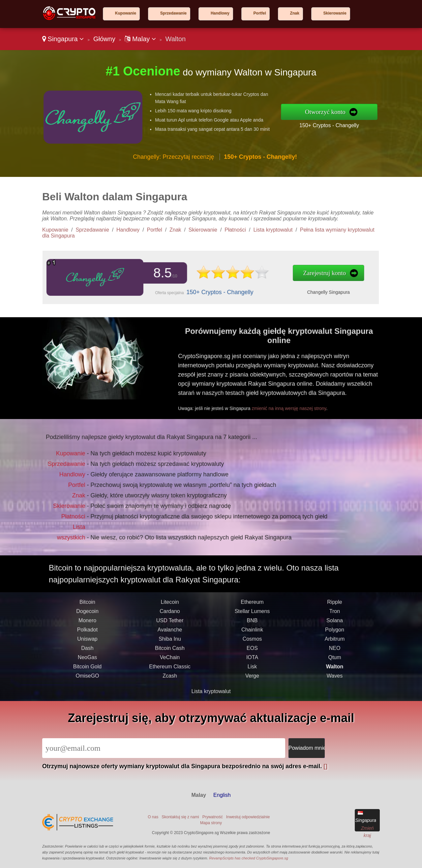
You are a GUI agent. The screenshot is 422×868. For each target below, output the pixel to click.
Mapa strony (211, 823)
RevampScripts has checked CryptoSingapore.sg (249, 858)
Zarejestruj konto (297, 274)
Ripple (334, 614)
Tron (335, 623)
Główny (104, 39)
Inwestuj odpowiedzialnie (248, 817)
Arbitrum (335, 650)
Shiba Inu (170, 650)
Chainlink (252, 641)
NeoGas (88, 669)
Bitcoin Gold (87, 678)
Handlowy (220, 13)
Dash (87, 660)
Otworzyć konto (325, 112)
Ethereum (252, 614)
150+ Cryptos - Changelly (329, 125)
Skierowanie (335, 13)
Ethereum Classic (170, 678)
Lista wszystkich (79, 526)
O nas (153, 817)
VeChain (170, 669)
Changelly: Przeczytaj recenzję (173, 157)
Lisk (252, 678)
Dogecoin (87, 623)
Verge (252, 687)
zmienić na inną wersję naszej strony (299, 403)
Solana (335, 632)
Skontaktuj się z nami (180, 817)
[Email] (164, 748)
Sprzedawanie (173, 13)
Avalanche (170, 641)
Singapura (63, 39)
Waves (335, 687)
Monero (87, 632)
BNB (252, 632)
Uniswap (87, 650)
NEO (335, 660)
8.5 (158, 273)
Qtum (334, 669)
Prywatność (213, 817)
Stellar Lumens (252, 623)
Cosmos (252, 650)
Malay (140, 39)
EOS (252, 660)
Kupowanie (126, 13)
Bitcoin (87, 614)
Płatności (235, 230)
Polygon (335, 641)
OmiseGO (87, 687)
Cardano (170, 623)
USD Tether (170, 632)
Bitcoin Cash (170, 660)
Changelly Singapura (301, 290)
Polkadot (87, 641)
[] (325, 766)
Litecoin (170, 614)
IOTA (252, 669)
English (222, 795)
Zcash (170, 687)
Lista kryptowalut (273, 230)
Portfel (260, 13)
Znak (295, 13)
